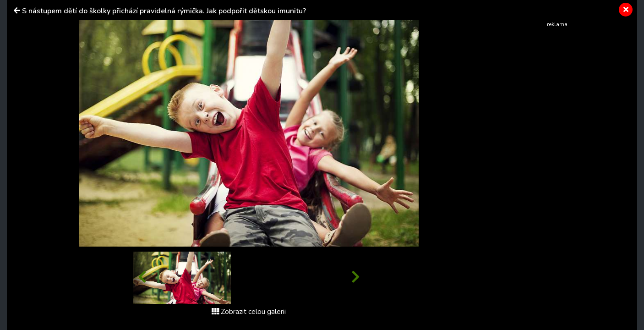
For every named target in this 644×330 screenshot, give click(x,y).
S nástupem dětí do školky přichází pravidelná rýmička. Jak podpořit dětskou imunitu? (164, 11)
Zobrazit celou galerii (249, 312)
